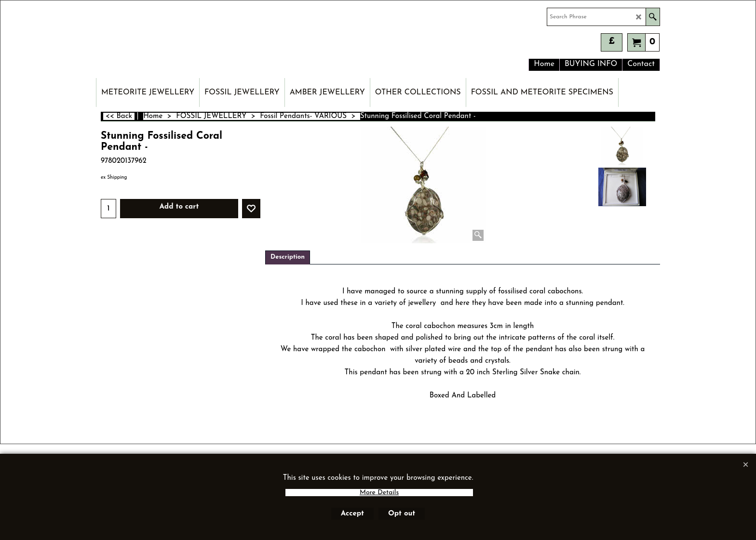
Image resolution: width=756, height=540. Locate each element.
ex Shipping (114, 178)
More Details (379, 493)
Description (288, 257)
